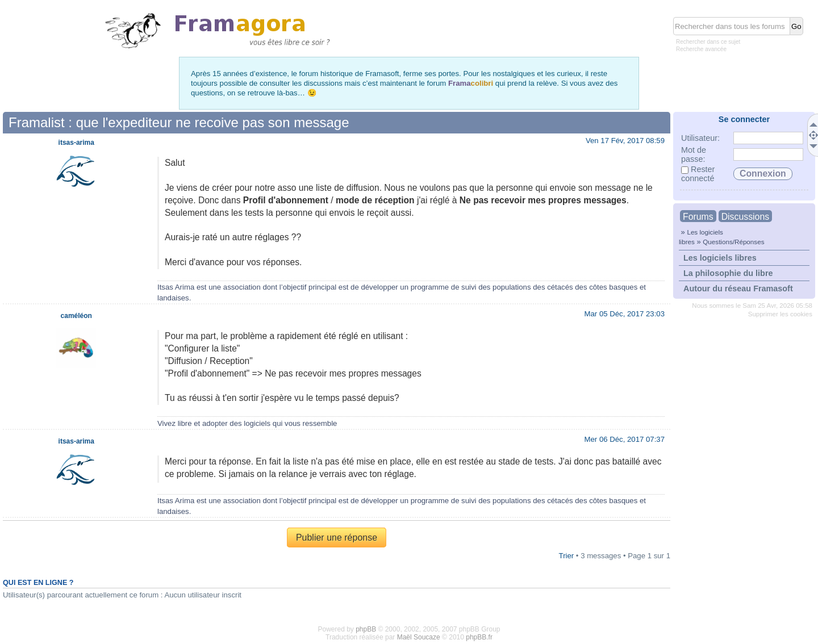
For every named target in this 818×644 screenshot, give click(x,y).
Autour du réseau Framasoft (738, 288)
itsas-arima (76, 143)
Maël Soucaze (419, 637)
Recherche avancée (701, 49)
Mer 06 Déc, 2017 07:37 (625, 439)
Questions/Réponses (733, 242)
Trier (567, 556)
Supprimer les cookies (780, 314)
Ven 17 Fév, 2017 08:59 (625, 141)
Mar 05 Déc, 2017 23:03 (625, 314)
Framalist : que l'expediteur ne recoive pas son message (179, 122)
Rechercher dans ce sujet (708, 42)
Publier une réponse (337, 538)
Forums (698, 217)
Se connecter (744, 119)
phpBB (366, 629)
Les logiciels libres (720, 258)
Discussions (745, 217)
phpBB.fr (479, 637)
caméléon (76, 316)
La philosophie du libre (728, 273)
